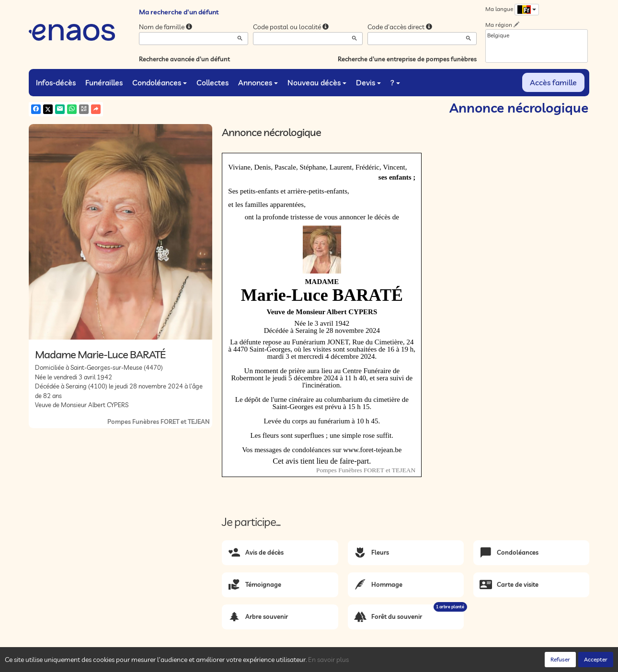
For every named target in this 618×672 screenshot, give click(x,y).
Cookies (160, 662)
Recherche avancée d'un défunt (184, 59)
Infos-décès (56, 82)
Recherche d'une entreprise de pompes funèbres (407, 59)
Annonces (258, 82)
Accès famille (553, 82)
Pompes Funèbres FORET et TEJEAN (159, 421)
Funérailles (104, 82)
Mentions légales (200, 662)
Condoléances (160, 82)
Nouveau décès (317, 82)
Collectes (212, 82)
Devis (368, 82)
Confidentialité (125, 662)
